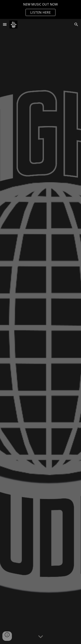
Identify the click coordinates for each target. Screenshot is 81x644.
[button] (5, 24)
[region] (40, 9)
